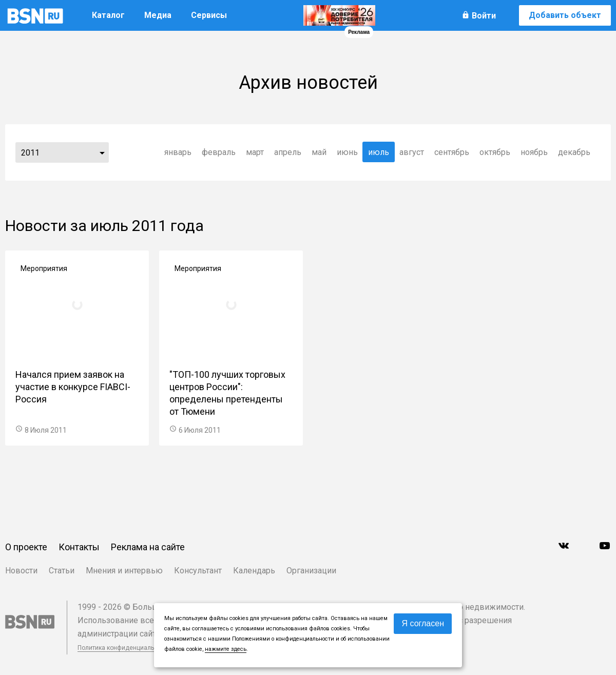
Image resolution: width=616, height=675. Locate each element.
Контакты (79, 547)
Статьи (62, 571)
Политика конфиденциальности (124, 648)
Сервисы (209, 15)
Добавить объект (565, 15)
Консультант (198, 571)
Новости (21, 571)
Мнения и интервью (124, 571)
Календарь (254, 571)
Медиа (158, 15)
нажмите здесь (226, 649)
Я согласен (423, 623)
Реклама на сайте (148, 547)
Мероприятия (44, 268)
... (102, 152)
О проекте (26, 547)
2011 (30, 153)
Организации (311, 571)
